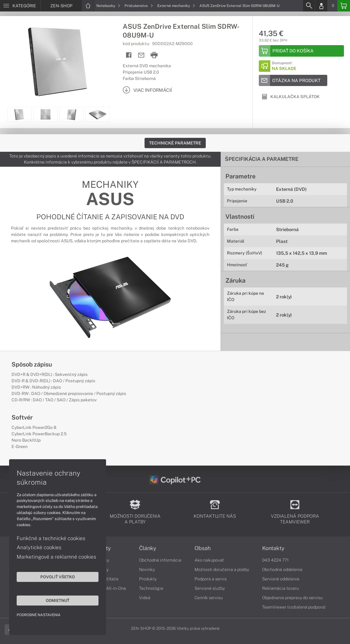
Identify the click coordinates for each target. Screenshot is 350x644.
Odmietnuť (58, 600)
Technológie (151, 588)
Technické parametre (175, 143)
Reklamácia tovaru (280, 588)
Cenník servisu (209, 598)
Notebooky (108, 6)
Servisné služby (210, 588)
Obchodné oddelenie (282, 569)
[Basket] (344, 6)
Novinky (147, 569)
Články (148, 548)
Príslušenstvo (139, 6)
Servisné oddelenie (281, 579)
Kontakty (273, 548)
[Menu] (20, 6)
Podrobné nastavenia (39, 615)
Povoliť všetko (58, 577)
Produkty (148, 579)
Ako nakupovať (209, 560)
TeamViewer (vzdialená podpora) (294, 607)
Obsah (203, 548)
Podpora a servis (211, 579)
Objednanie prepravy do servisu (292, 598)
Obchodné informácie (160, 560)
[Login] (321, 6)
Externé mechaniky (176, 6)
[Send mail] (141, 55)
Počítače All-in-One (107, 588)
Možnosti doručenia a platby (222, 569)
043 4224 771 (275, 560)
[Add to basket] (301, 51)
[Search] (309, 6)
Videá (145, 598)
